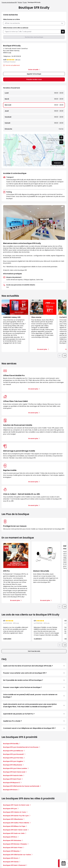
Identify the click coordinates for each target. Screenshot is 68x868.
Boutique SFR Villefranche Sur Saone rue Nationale (21, 786)
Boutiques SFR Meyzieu (11, 851)
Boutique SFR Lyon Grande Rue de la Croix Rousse (21, 747)
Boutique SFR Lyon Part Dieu (13, 758)
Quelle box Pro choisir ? (34, 721)
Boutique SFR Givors (10, 790)
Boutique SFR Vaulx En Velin (13, 775)
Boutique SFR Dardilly (11, 744)
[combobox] (32, 32)
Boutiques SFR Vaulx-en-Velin (14, 833)
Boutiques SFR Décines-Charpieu (15, 844)
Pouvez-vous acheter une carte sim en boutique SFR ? (34, 673)
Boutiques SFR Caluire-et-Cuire (14, 812)
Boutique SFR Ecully (34, 2)
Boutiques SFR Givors (11, 858)
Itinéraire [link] (57, 163)
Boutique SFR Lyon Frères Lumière (15, 768)
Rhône (20, 2)
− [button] (61, 142)
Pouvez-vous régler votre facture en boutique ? (34, 687)
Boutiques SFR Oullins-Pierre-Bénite (16, 823)
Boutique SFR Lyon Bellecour (13, 751)
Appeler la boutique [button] (34, 74)
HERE (63, 166)
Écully (25, 2)
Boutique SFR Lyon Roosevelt (13, 754)
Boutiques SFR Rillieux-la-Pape (14, 826)
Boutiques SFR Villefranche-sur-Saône (17, 855)
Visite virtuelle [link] (33, 70)
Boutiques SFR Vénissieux (12, 840)
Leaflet (52, 166)
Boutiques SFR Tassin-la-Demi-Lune (16, 805)
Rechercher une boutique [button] (34, 37)
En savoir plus (33, 389)
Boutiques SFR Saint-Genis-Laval (15, 830)
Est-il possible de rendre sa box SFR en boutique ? (34, 680)
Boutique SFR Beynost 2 (12, 783)
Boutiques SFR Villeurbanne (13, 819)
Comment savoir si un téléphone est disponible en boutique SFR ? (34, 728)
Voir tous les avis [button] (34, 651)
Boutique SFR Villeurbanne (13, 765)
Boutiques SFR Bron (10, 837)
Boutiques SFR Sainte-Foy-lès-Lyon (16, 816)
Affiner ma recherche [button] (34, 23)
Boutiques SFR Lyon (10, 809)
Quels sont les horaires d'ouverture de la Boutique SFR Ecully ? (34, 666)
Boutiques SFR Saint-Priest (13, 848)
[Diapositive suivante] (64, 356)
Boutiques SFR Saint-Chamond (14, 865)
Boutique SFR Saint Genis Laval (14, 772)
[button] (63, 32)
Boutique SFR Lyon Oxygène (13, 761)
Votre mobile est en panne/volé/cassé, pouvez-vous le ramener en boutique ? (34, 696)
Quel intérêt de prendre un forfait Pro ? (34, 714)
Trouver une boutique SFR (9, 2)
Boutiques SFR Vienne (11, 862)
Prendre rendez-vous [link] (34, 79)
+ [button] (61, 137)
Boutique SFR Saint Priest (12, 779)
